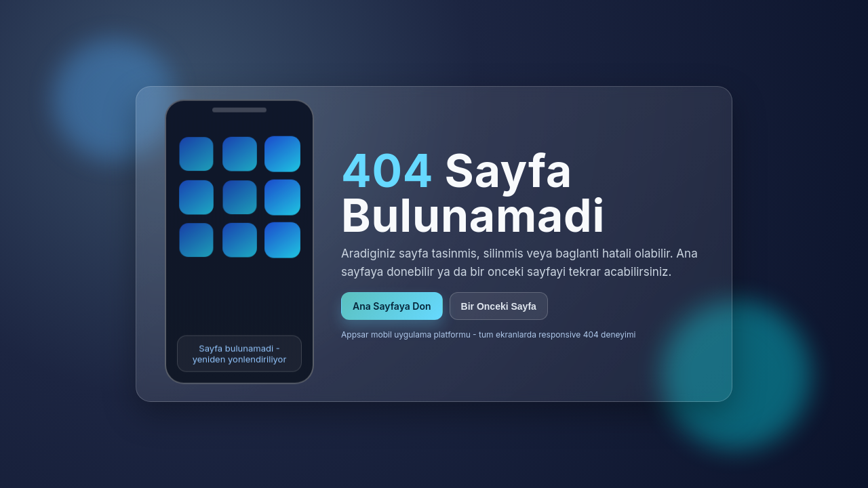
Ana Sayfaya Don (392, 306)
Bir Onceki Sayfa (499, 306)
